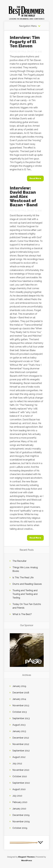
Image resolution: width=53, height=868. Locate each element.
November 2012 (21, 744)
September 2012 (21, 751)
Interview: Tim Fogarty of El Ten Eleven (25, 42)
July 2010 (17, 796)
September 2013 (21, 718)
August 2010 (19, 789)
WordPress (27, 861)
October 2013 (20, 712)
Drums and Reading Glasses (27, 584)
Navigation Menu (28, 26)
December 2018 (21, 693)
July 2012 (17, 764)
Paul (24, 52)
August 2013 (19, 725)
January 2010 (19, 809)
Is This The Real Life (23, 578)
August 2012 (19, 757)
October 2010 (20, 776)
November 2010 (21, 770)
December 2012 (21, 738)
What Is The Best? (22, 614)
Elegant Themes (26, 857)
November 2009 (21, 822)
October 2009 (20, 828)
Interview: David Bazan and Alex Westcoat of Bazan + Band (24, 196)
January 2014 (19, 699)
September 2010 (21, 783)
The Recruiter (19, 561)
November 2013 (21, 705)
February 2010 (20, 802)
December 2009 (21, 815)
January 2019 (19, 686)
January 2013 (19, 731)
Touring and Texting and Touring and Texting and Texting (25, 594)
